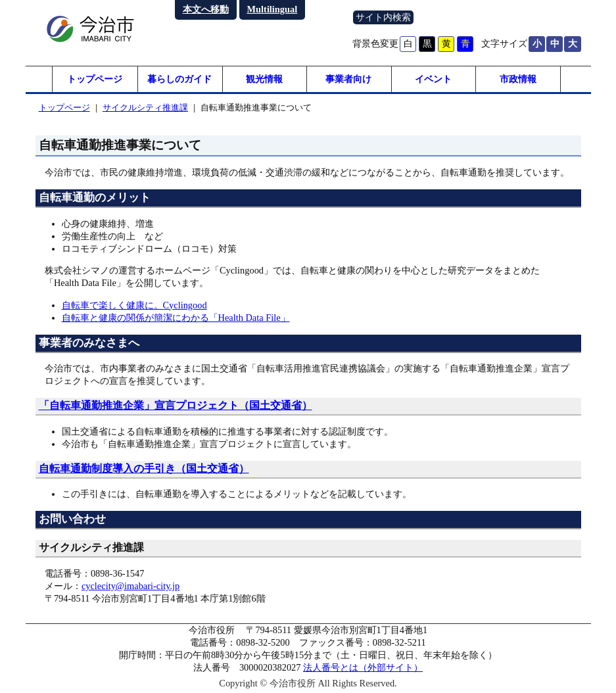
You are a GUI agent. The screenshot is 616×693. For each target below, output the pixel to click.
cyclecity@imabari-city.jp (130, 586)
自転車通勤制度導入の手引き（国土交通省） (144, 468)
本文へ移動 (206, 9)
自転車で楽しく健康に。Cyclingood (134, 305)
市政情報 (518, 79)
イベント (433, 79)
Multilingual (272, 9)
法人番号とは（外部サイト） (363, 667)
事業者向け (348, 79)
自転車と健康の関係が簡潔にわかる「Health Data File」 (176, 318)
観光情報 (264, 79)
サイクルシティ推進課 (145, 108)
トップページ (95, 79)
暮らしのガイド (179, 79)
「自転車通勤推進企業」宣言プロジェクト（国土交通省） (176, 405)
